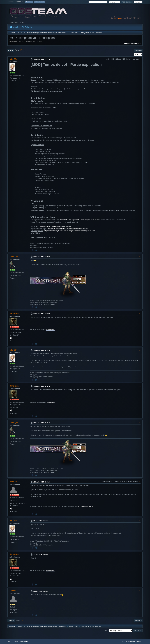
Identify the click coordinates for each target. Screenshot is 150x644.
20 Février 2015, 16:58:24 (42, 386)
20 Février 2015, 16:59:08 (42, 423)
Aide (123, 642)
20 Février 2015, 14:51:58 (42, 314)
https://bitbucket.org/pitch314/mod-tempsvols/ (55, 226)
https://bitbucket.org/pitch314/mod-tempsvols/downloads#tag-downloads (70, 231)
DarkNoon (14, 313)
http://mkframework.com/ (86, 506)
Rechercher (27, 27)
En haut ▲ (140, 642)
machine (13, 482)
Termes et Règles (130, 642)
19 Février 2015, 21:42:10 (42, 60)
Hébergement (50, 330)
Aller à (106, 631)
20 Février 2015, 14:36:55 (42, 257)
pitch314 (13, 59)
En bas (11, 50)
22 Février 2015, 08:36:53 (42, 482)
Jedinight (14, 256)
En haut (11, 621)
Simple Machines (24, 642)
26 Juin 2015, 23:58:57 (41, 521)
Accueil (14, 27)
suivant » (138, 43)
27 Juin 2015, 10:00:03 (41, 555)
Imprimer (138, 50)
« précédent (128, 43)
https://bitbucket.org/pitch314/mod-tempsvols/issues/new (80, 220)
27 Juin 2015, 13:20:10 (41, 591)
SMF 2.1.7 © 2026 (13, 642)
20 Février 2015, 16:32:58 (42, 350)
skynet (13, 591)
